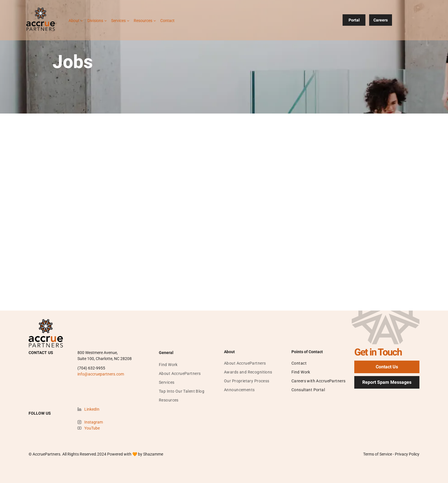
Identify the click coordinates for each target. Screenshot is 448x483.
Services (118, 21)
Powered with (119, 454)
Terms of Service (378, 454)
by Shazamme (151, 454)
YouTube (92, 428)
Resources (143, 21)
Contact (167, 21)
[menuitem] (168, 365)
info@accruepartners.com (101, 374)
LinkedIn (92, 409)
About (74, 21)
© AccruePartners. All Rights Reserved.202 (66, 454)
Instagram (94, 422)
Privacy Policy (407, 454)
